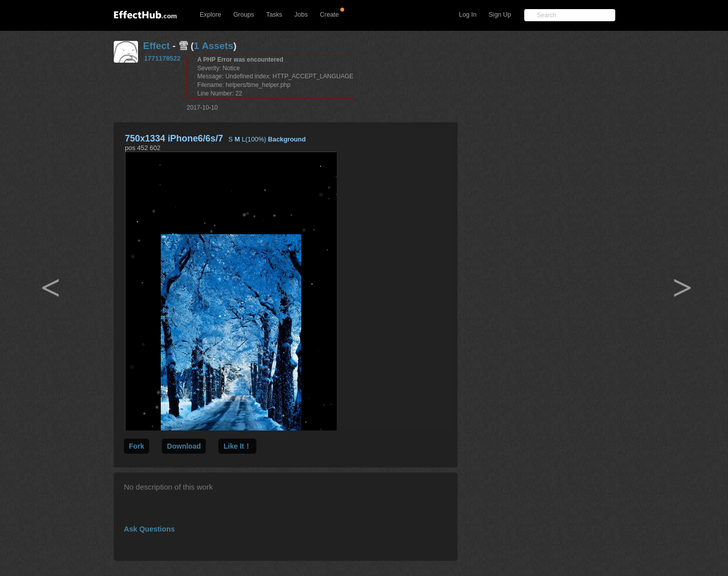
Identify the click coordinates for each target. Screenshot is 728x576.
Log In (468, 15)
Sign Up (500, 15)
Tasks (274, 15)
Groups (243, 15)
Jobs (301, 15)
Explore (210, 15)
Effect (156, 46)
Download (184, 446)
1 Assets (213, 46)
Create (330, 15)
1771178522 (162, 58)
